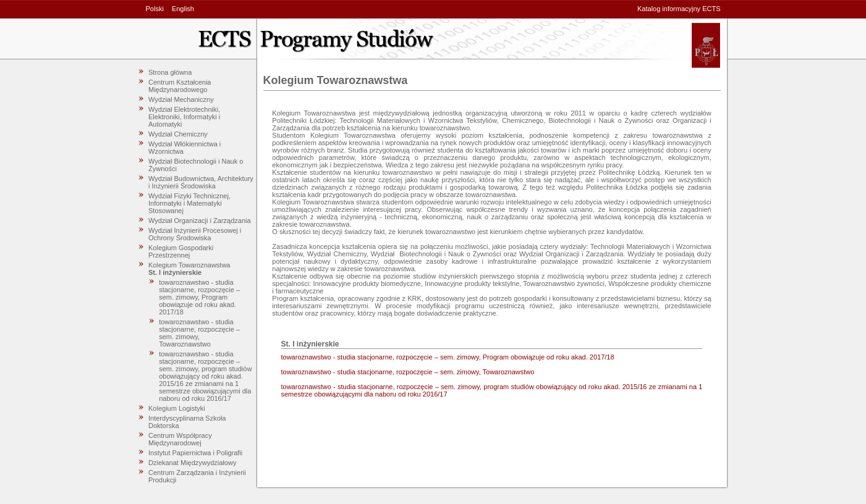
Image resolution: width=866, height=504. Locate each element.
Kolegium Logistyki (177, 408)
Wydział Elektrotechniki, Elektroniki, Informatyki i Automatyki (184, 117)
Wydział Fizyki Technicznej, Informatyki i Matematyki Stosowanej (189, 203)
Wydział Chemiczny (178, 134)
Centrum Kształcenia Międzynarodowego (180, 86)
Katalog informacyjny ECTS (679, 9)
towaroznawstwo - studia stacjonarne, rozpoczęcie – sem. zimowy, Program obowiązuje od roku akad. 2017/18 (199, 297)
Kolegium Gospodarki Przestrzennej (181, 251)
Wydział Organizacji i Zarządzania (200, 220)
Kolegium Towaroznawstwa (189, 265)
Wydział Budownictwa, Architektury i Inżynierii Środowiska (201, 182)
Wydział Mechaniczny (181, 99)
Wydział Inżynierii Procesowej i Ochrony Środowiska (195, 234)
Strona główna (170, 72)
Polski (155, 9)
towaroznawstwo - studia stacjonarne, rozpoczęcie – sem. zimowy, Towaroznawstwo (199, 333)
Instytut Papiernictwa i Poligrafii (195, 453)
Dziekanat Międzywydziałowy (192, 463)
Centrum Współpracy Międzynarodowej (180, 439)
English (183, 9)
